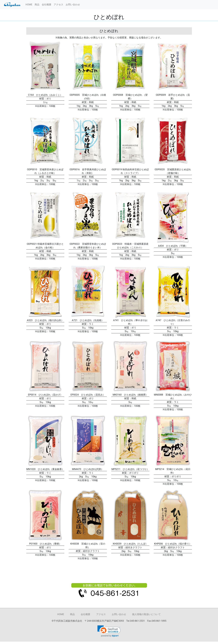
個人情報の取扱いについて (146, 614)
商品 (37, 5)
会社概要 (47, 5)
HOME (29, 5)
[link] (109, 631)
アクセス (58, 5)
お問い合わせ (73, 5)
